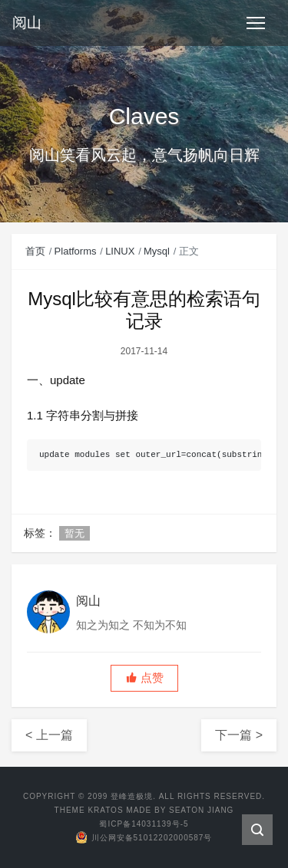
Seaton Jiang (201, 810)
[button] (144, 678)
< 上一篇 (49, 735)
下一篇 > (239, 735)
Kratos (105, 810)
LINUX (120, 251)
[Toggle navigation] (256, 23)
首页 (35, 251)
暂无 (74, 533)
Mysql (157, 251)
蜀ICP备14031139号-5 (144, 824)
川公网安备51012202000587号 (144, 838)
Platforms (76, 251)
